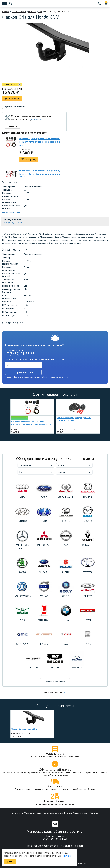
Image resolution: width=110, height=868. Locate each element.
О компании (17, 813)
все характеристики (11, 212)
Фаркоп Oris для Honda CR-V (24, 729)
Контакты (94, 813)
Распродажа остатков (53, 813)
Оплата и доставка (33, 813)
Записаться (12, 126)
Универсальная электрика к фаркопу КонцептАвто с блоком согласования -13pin (39, 174)
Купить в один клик (15, 106)
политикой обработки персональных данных (51, 377)
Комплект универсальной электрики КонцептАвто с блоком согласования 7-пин (41, 142)
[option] (42, 75)
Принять (10, 862)
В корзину (12, 99)
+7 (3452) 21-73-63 (20, 354)
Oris (64, 693)
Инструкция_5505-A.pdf (13, 223)
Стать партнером (81, 813)
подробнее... (38, 120)
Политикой (66, 856)
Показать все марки (55, 681)
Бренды (68, 813)
